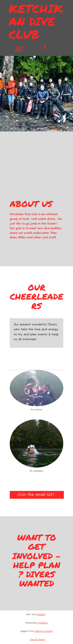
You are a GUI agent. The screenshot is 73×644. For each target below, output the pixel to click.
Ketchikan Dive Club (36, 21)
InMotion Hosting (44, 631)
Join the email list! (37, 495)
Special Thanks (37, 640)
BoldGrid (41, 615)
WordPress (43, 623)
